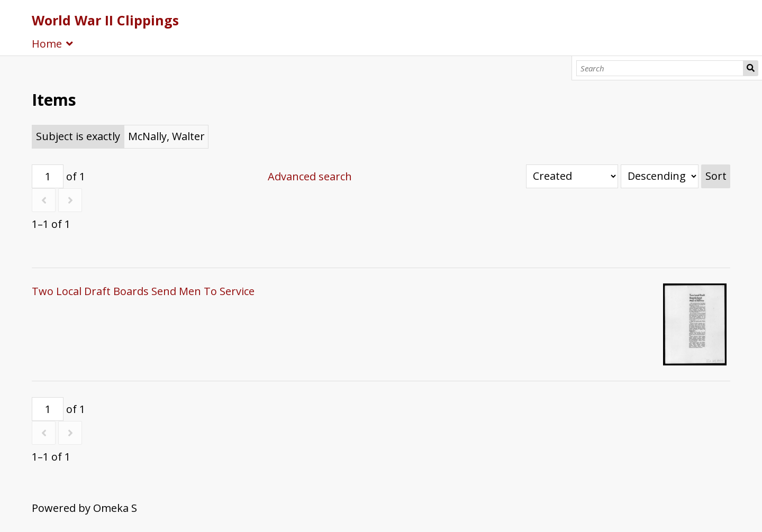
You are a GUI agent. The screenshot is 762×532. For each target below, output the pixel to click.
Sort (716, 176)
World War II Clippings (105, 20)
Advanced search (310, 176)
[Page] (48, 176)
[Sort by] (572, 176)
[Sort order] (660, 176)
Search (751, 68)
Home (47, 44)
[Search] (660, 68)
